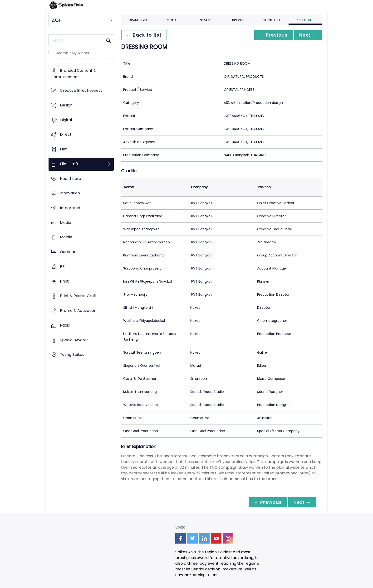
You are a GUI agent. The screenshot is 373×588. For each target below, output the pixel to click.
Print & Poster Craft (78, 296)
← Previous (272, 35)
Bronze (238, 20)
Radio (65, 325)
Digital (66, 120)
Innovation (70, 193)
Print (64, 281)
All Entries (305, 20)
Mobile (66, 237)
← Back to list (144, 35)
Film (64, 149)
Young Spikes (72, 355)
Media (66, 223)
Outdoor (68, 252)
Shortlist (272, 20)
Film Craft (69, 164)
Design (66, 105)
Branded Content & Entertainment (74, 74)
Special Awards (74, 340)
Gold (171, 20)
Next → (308, 35)
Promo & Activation (78, 311)
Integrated (70, 208)
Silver (205, 20)
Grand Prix (138, 20)
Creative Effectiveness (81, 91)
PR (62, 267)
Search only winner (73, 53)
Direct (66, 135)
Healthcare (71, 179)
